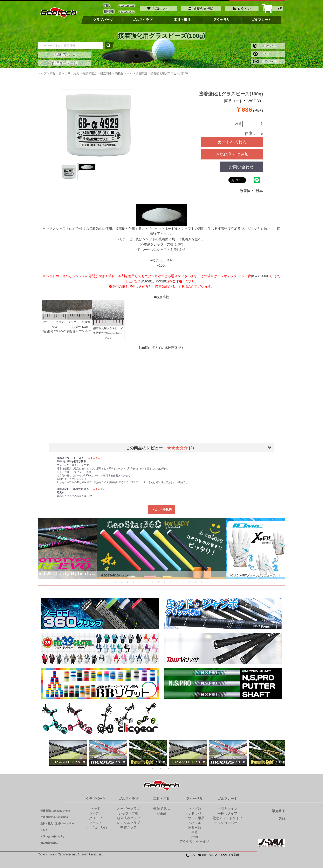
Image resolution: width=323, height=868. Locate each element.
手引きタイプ (227, 807)
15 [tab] (195, 580)
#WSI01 (162, 279)
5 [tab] (134, 580)
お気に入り (158, 8)
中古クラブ (129, 825)
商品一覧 (56, 71)
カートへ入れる (232, 140)
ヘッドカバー (194, 811)
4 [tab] (128, 580)
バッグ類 (194, 807)
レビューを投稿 (161, 507)
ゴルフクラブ (143, 18)
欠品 (282, 817)
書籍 (194, 830)
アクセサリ (222, 18)
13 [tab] (183, 580)
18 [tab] (214, 580)
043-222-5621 (127, 10)
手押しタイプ (227, 811)
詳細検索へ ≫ (65, 53)
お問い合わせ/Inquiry (52, 835)
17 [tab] (208, 580)
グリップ (96, 816)
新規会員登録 (201, 8)
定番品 (161, 811)
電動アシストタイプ (227, 816)
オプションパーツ (227, 821)
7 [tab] (146, 580)
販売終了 (279, 809)
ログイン (242, 8)
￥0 (273, 8)
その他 (194, 835)
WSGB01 (110, 331)
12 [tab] (177, 580)
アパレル (194, 821)
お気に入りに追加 (232, 152)
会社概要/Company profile (55, 809)
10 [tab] (165, 580)
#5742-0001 (261, 274)
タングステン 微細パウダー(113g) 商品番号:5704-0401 (79, 319)
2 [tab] (115, 580)
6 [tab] (140, 580)
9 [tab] (158, 580)
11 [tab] (171, 580)
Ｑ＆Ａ (261, 52)
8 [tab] (152, 580)
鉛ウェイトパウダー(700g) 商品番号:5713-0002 (54, 319)
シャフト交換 (129, 811)
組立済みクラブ (129, 816)
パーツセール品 (96, 825)
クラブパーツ (103, 18)
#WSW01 (146, 279)
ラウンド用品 (194, 816)
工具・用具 (182, 18)
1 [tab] (109, 580)
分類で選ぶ (161, 807)
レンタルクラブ (129, 821)
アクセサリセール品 (194, 840)
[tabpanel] (162, 547)
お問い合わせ (265, 59)
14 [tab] (189, 580)
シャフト (96, 811)
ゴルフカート (261, 18)
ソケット (96, 821)
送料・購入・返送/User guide (57, 822)
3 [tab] (121, 580)
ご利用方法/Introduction (54, 815)
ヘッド (96, 807)
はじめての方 (265, 44)
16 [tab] (202, 580)
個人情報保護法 (49, 841)
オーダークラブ (129, 807)
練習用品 (194, 825)
